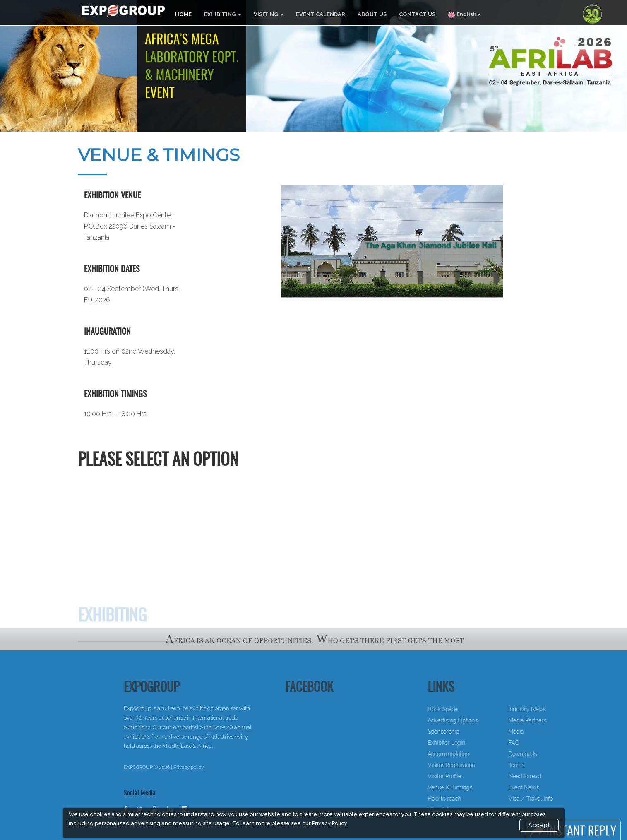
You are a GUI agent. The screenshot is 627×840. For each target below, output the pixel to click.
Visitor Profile (467, 776)
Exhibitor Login (470, 743)
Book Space (466, 709)
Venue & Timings (473, 787)
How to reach (467, 799)
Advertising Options (476, 720)
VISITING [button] (269, 14)
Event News (547, 787)
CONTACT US (417, 14)
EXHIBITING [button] (223, 14)
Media (539, 732)
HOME (183, 14)
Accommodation (471, 754)
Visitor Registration (474, 765)
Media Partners (550, 720)
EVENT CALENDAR (321, 14)
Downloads (546, 754)
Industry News (550, 709)
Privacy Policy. (330, 823)
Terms (539, 765)
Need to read (548, 776)
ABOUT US (372, 14)
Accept (539, 825)
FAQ (537, 743)
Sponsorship (466, 732)
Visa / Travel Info (554, 799)
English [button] (464, 15)
